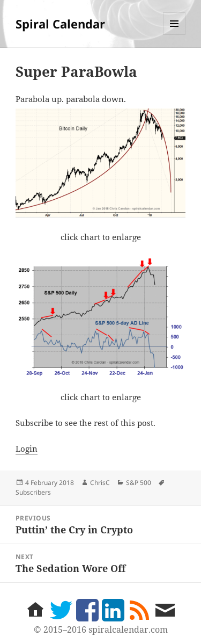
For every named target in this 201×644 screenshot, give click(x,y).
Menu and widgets (174, 35)
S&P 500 (139, 483)
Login (27, 448)
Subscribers (33, 492)
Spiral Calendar (60, 24)
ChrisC (100, 483)
